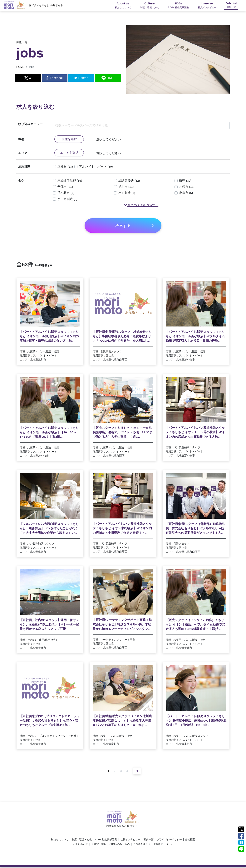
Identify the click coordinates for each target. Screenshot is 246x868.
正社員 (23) (65, 167)
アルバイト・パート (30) (96, 167)
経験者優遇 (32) (129, 181)
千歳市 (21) (65, 187)
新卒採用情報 (99, 845)
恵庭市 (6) (186, 193)
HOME (20, 67)
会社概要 (190, 840)
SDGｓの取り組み (120, 845)
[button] (141, 206)
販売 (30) (185, 181)
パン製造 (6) (127, 193)
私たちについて (60, 840)
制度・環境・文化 (82, 840)
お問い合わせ (81, 845)
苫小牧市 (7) (66, 193)
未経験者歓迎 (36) (70, 181)
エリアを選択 (69, 153)
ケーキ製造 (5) (67, 199)
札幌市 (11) (187, 187)
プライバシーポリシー (169, 840)
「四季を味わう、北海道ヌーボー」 (153, 845)
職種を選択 (69, 139)
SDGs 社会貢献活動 (106, 840)
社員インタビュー (130, 840)
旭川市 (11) (126, 187)
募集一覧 (149, 840)
